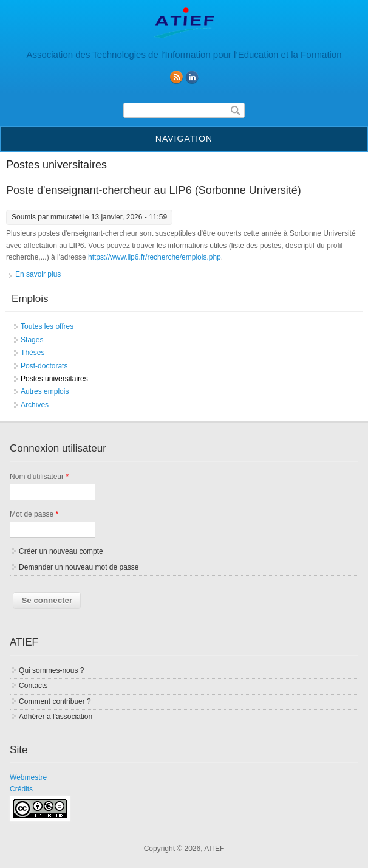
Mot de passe (34, 514)
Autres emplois (45, 391)
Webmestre (28, 777)
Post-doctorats (44, 366)
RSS (176, 77)
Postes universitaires (54, 379)
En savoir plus (38, 274)
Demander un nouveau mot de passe (79, 567)
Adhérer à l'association (56, 717)
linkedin (192, 77)
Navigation (184, 139)
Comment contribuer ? (55, 701)
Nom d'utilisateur (39, 477)
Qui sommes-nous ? (51, 670)
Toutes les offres (47, 326)
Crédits (21, 789)
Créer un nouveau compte (61, 551)
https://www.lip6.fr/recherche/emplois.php (155, 257)
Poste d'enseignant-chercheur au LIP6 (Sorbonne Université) (154, 190)
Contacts (33, 686)
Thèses (32, 353)
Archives (35, 405)
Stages (32, 340)
